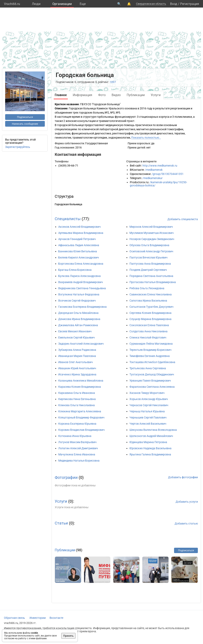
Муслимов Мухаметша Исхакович (152, 233)
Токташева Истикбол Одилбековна (152, 362)
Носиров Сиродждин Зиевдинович (152, 239)
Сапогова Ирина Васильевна (148, 301)
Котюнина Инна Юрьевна (75, 436)
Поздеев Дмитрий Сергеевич (148, 270)
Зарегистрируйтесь (18, 147)
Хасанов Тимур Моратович (147, 393)
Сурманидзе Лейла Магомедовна (151, 344)
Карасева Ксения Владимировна (80, 387)
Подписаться (25, 117)
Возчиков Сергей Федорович (77, 301)
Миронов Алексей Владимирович (151, 227)
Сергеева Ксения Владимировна (150, 313)
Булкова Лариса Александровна (79, 276)
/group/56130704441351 (168, 174)
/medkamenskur (152, 178)
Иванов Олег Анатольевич (76, 362)
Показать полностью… (146, 138)
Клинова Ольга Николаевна (77, 405)
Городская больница (68, 204)
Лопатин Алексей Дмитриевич (78, 448)
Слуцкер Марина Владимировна (150, 319)
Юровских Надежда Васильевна (150, 448)
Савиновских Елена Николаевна (151, 294)
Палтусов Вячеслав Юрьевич (148, 257)
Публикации (65, 550)
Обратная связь (14, 618)
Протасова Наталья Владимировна (153, 282)
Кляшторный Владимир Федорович (81, 417)
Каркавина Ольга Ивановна (77, 393)
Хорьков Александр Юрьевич (149, 399)
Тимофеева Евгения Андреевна (150, 356)
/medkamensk (154, 170)
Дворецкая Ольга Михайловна (78, 313)
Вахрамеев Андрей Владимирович (81, 282)
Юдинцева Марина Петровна (148, 442)
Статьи (61, 523)
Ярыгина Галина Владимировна (150, 454)
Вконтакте (56, 618)
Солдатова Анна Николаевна (148, 331)
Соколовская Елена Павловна (149, 325)
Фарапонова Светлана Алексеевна (152, 387)
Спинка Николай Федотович (148, 337)
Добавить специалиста (183, 219)
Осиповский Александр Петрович (151, 251)
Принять (68, 636)
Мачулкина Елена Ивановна (77, 454)
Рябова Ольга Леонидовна (147, 288)
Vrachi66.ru (12, 4)
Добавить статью (186, 523)
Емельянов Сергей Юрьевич (77, 337)
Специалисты (68, 219)
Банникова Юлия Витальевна (78, 251)
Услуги (61, 501)
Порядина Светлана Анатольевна (151, 276)
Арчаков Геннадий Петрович (77, 239)
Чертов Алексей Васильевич (148, 424)
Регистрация (190, 4)
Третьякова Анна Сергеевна (148, 368)
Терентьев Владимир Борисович (150, 350)
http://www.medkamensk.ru (160, 166)
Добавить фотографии (183, 477)
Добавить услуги (187, 502)
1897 (113, 82)
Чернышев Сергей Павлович (148, 417)
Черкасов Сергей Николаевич (149, 405)
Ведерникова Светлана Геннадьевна (82, 288)
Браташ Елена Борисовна (75, 270)
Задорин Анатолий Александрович (81, 344)
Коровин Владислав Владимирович (81, 430)
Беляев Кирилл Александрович (79, 257)
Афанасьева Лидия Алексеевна (79, 245)
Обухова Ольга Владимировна (149, 245)
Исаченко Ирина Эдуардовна (77, 374)
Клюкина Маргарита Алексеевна (80, 411)
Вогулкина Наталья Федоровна (79, 294)
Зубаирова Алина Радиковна (77, 350)
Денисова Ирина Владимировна (79, 319)
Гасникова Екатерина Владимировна (82, 307)
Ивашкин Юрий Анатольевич (77, 368)
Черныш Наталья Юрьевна (147, 411)
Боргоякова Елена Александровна (81, 264)
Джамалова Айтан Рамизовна (78, 325)
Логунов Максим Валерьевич (77, 442)
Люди (36, 4)
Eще (83, 4)
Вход (174, 4)
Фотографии (66, 477)
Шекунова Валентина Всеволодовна (153, 430)
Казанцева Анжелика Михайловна (81, 381)
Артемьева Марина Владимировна (81, 233)
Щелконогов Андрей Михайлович (151, 436)
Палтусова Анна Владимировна (150, 264)
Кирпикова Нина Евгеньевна (77, 399)
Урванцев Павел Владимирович (150, 381)
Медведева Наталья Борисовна (79, 461)
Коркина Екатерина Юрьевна (77, 424)
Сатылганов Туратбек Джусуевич (151, 307)
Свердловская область (151, 4)
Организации (62, 4)
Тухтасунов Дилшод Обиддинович (152, 374)
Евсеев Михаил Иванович (75, 331)
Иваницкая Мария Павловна (77, 356)
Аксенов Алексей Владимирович (79, 227)
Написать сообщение (25, 124)
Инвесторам (38, 618)
